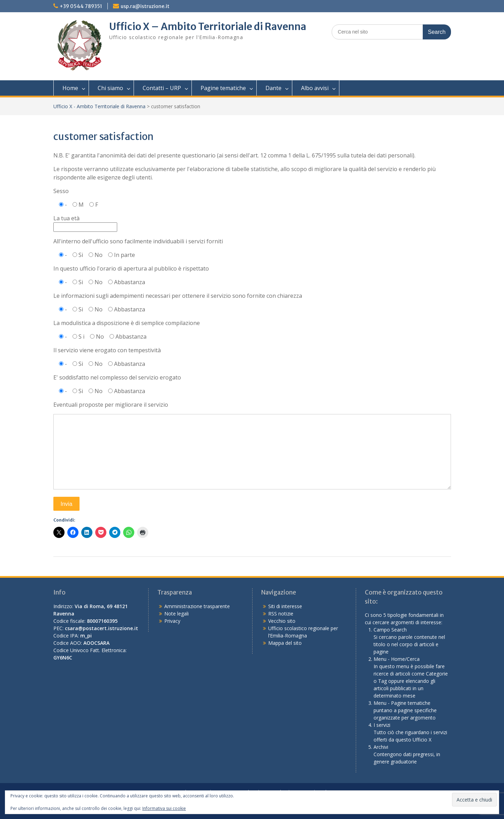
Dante (273, 88)
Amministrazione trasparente (197, 606)
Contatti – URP (162, 88)
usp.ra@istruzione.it (145, 6)
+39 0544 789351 (81, 6)
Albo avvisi (315, 88)
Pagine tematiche (223, 88)
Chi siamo (110, 88)
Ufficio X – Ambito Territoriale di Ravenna (208, 27)
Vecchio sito (282, 621)
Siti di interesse (285, 606)
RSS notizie (281, 614)
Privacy (172, 621)
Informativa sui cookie (164, 808)
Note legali (176, 614)
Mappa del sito (285, 643)
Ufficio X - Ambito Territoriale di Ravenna (99, 106)
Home (70, 88)
